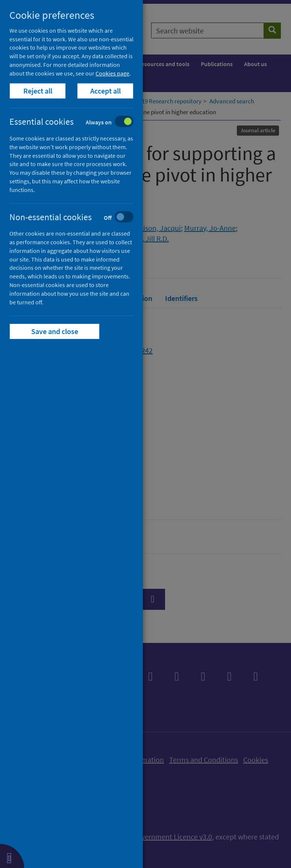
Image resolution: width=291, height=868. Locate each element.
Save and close (55, 331)
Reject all (38, 91)
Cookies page (112, 73)
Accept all (105, 91)
